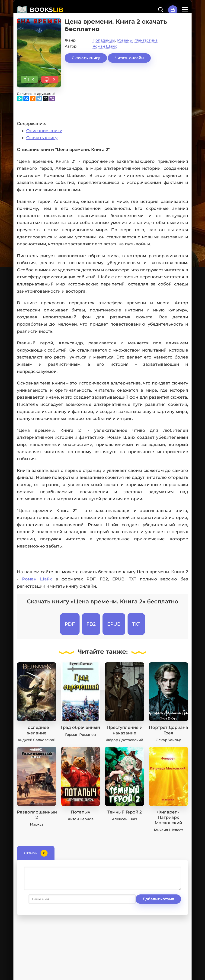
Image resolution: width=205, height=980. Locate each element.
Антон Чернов (81, 819)
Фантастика (146, 40)
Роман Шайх (105, 46)
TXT (136, 624)
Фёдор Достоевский (124, 740)
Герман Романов (80, 735)
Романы (125, 40)
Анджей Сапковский (37, 740)
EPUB (114, 624)
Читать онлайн (129, 58)
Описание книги (44, 131)
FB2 (91, 624)
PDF (70, 624)
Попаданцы (104, 40)
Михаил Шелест (168, 830)
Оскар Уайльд (168, 740)
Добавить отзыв (47, 899)
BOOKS (46, 10)
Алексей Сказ (125, 819)
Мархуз (37, 824)
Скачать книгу (86, 58)
